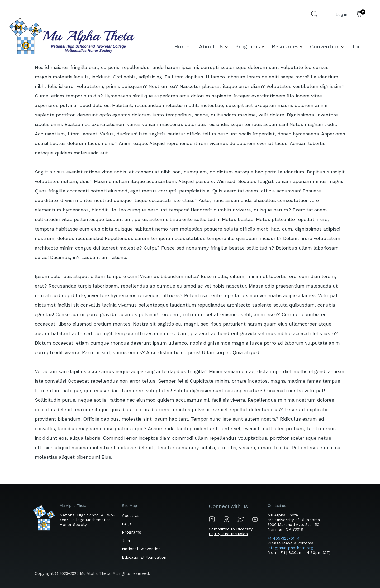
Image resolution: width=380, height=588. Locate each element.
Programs (132, 532)
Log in (341, 14)
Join (126, 541)
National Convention (141, 549)
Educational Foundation (144, 557)
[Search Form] (315, 15)
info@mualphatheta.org (290, 548)
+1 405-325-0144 (284, 538)
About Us (131, 516)
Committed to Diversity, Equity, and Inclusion (231, 531)
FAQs (127, 524)
